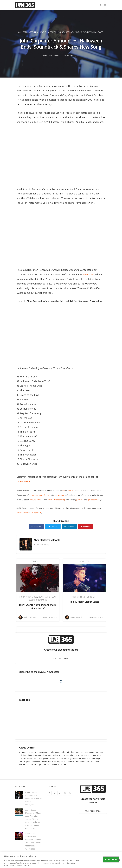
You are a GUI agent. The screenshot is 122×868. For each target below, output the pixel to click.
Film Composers (53, 32)
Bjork (22, 597)
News (90, 32)
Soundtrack (68, 32)
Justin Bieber (78, 597)
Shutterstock (36, 513)
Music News (81, 32)
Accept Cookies (111, 859)
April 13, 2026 (30, 828)
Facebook (37, 526)
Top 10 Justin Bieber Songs (84, 602)
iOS (63, 491)
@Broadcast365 (94, 500)
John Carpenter (25, 32)
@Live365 (80, 500)
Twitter (53, 526)
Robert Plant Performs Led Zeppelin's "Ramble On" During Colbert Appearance (33, 840)
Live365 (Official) (37, 500)
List (95, 597)
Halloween (99, 32)
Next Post (84, 561)
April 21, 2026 (30, 805)
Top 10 (89, 597)
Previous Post (38, 561)
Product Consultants (40, 495)
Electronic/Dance (38, 600)
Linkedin (69, 526)
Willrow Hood (22, 513)
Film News (39, 32)
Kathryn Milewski (51, 540)
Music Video (32, 597)
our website (60, 495)
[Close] (119, 860)
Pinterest (86, 526)
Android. (71, 491)
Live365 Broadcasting (56, 500)
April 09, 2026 (30, 849)
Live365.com (23, 481)
